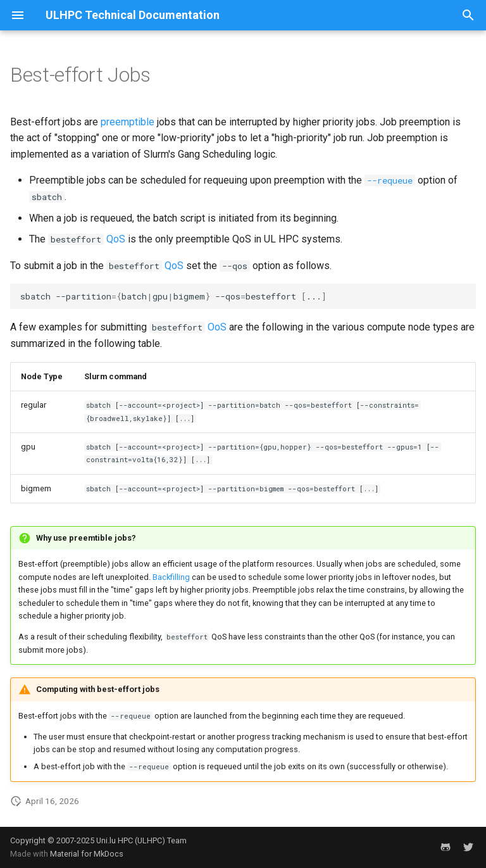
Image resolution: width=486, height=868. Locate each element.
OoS (217, 327)
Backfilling (171, 577)
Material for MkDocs (87, 854)
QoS (116, 239)
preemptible (128, 122)
